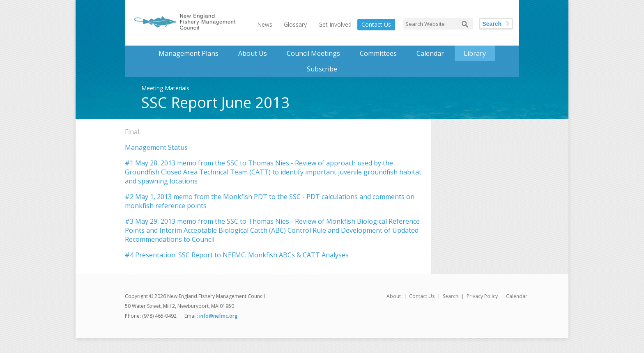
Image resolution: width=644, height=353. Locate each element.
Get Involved (335, 24)
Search (492, 24)
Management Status (156, 147)
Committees (378, 53)
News (265, 24)
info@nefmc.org (218, 316)
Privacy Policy (482, 296)
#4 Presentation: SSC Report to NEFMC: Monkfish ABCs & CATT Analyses (237, 255)
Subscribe (322, 69)
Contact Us (376, 24)
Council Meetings (313, 53)
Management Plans (189, 53)
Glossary (295, 24)
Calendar (430, 53)
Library (475, 53)
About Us (253, 53)
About (394, 296)
